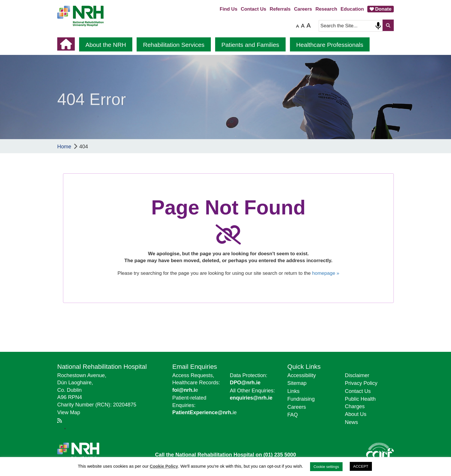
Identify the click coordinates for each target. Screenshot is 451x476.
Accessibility (302, 375)
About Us (356, 414)
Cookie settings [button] (326, 467)
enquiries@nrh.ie (251, 398)
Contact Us (254, 9)
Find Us (229, 9)
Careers (303, 9)
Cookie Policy (164, 466)
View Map (69, 412)
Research (326, 9)
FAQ (293, 415)
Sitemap (297, 383)
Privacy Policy (361, 383)
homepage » (326, 273)
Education (352, 9)
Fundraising (301, 399)
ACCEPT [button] (361, 466)
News (351, 422)
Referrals (280, 9)
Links (293, 391)
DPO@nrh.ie (245, 383)
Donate (383, 9)
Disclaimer (357, 375)
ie (205, 412)
